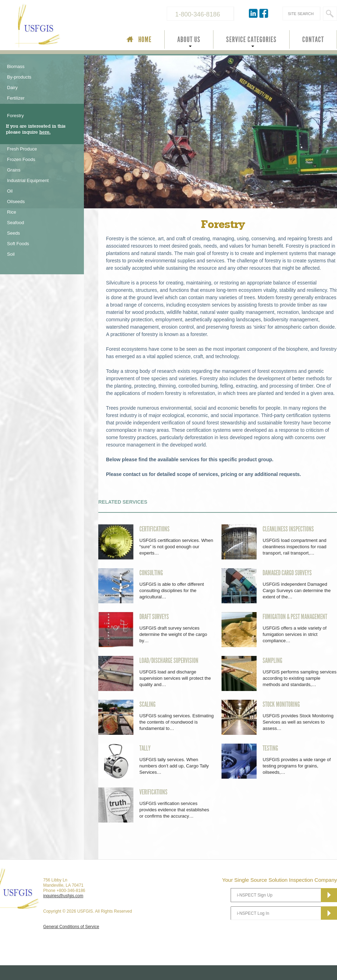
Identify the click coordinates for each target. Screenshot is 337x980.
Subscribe (329, 895)
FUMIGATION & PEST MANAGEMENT (295, 617)
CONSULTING (151, 573)
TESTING (270, 748)
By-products (19, 77)
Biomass (16, 66)
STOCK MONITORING (281, 704)
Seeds (14, 233)
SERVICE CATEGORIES (251, 40)
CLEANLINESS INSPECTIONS (288, 529)
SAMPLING (272, 660)
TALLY (145, 748)
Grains (14, 170)
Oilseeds (16, 202)
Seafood (15, 223)
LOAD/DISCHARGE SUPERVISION (169, 660)
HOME (145, 40)
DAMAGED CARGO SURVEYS (287, 573)
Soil (11, 254)
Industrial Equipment (28, 180)
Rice (12, 212)
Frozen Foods (21, 159)
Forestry (15, 116)
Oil (10, 191)
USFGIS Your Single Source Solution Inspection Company (61, 27)
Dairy (12, 88)
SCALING (147, 704)
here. (45, 132)
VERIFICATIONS (153, 792)
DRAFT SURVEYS (154, 617)
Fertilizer (16, 98)
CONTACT (313, 40)
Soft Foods (18, 244)
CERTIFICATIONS (154, 529)
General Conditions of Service (71, 927)
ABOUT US (189, 40)
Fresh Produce (22, 149)
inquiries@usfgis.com (63, 896)
